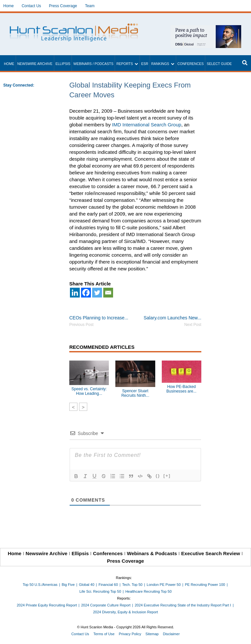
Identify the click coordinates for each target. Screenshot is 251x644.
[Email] (108, 293)
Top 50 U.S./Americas (40, 585)
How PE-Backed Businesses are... (181, 389)
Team (90, 6)
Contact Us (31, 6)
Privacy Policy (130, 634)
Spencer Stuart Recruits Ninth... (135, 393)
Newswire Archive (35, 64)
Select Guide (219, 64)
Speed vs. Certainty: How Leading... (89, 391)
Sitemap (152, 634)
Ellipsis (63, 64)
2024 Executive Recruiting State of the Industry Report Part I (183, 605)
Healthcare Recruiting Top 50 (148, 591)
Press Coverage (63, 6)
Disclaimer (171, 634)
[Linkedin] (75, 293)
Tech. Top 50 (132, 585)
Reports (125, 64)
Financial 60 (108, 585)
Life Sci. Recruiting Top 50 (100, 591)
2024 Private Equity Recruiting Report (47, 605)
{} (158, 476)
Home (8, 6)
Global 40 (86, 585)
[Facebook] (86, 293)
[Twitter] (97, 293)
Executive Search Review (210, 553)
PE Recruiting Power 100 (205, 585)
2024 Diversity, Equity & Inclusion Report (126, 612)
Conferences (191, 64)
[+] (167, 476)
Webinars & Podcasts (152, 553)
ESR (145, 64)
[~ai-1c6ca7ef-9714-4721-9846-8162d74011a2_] (206, 29)
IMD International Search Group (147, 125)
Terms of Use (104, 634)
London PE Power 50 (164, 585)
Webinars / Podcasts (93, 64)
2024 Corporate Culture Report (106, 605)
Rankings (160, 64)
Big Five (68, 585)
